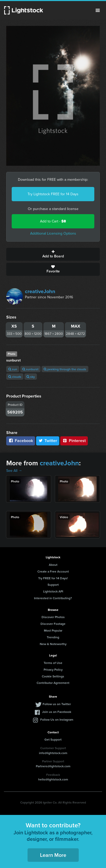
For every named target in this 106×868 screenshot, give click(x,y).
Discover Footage (53, 624)
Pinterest (74, 441)
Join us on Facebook (57, 712)
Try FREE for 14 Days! (53, 578)
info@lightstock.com (53, 753)
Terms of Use (53, 663)
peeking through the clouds (65, 369)
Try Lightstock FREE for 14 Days (53, 194)
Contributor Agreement (53, 683)
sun (13, 369)
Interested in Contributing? (53, 598)
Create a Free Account (53, 571)
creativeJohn (40, 291)
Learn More (53, 855)
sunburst (30, 369)
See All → (14, 471)
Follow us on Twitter (57, 704)
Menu (98, 10)
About (53, 565)
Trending (53, 637)
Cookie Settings (53, 676)
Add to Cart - (53, 221)
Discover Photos (53, 617)
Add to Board (53, 254)
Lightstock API (53, 591)
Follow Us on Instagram (57, 719)
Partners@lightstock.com (53, 766)
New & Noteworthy (53, 644)
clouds (15, 377)
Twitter (48, 441)
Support (53, 585)
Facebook (21, 441)
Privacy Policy (53, 670)
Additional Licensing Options (53, 233)
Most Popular (53, 630)
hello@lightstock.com (53, 779)
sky (31, 377)
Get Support (53, 739)
